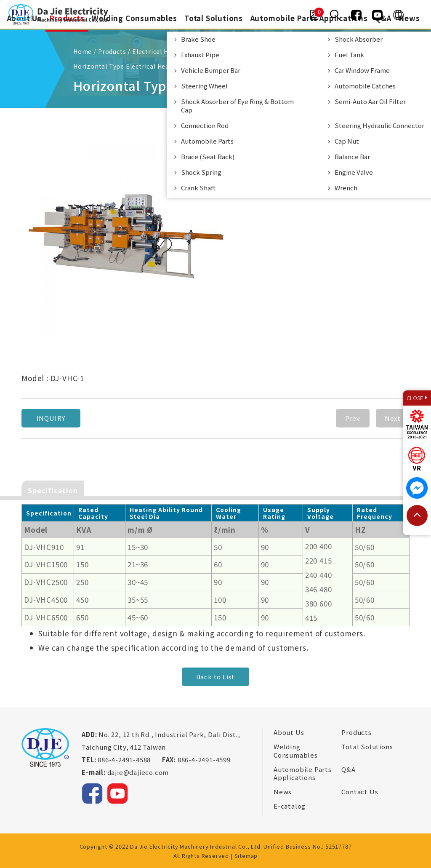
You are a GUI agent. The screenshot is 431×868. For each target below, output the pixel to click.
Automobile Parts (207, 141)
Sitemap (246, 855)
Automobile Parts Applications (303, 773)
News (410, 18)
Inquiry (51, 417)
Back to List (216, 676)
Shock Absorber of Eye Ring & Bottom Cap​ (237, 105)
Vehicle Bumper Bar (211, 70)
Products (356, 732)
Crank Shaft (198, 188)
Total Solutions (214, 18)
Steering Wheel (204, 86)
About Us (289, 732)
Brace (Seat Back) (208, 156)
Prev (353, 417)
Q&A (348, 769)
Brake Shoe (198, 39)
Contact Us (360, 791)
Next (393, 417)
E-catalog (290, 806)
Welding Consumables (134, 18)
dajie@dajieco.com (138, 772)
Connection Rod (205, 125)
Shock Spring (201, 172)
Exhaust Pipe (200, 55)
